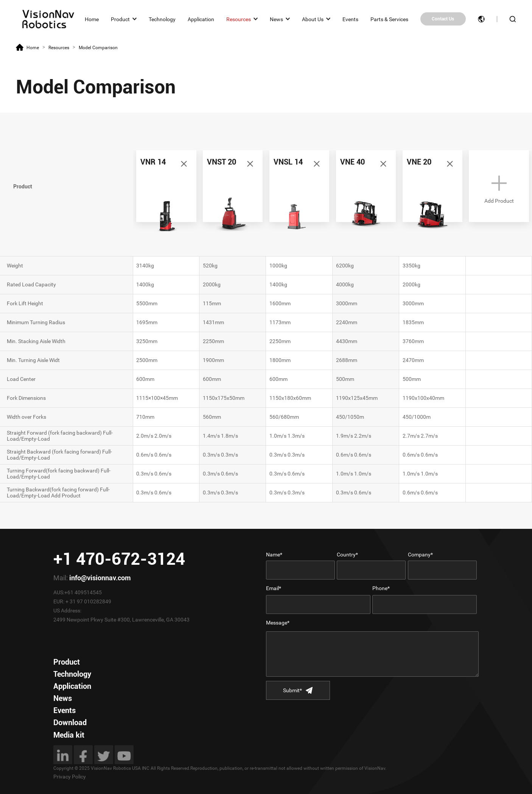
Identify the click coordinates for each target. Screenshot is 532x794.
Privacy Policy (70, 777)
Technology (162, 19)
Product (120, 19)
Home (92, 19)
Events (350, 19)
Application (201, 19)
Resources (239, 19)
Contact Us (443, 19)
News (276, 19)
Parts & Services (389, 19)
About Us (313, 19)
